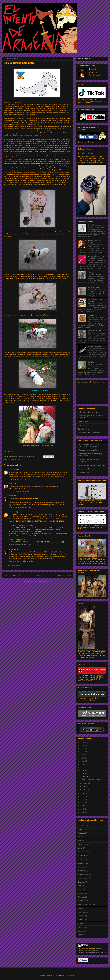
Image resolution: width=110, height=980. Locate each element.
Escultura (81, 893)
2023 (83, 749)
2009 (83, 809)
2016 (83, 770)
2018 (83, 764)
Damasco (82, 927)
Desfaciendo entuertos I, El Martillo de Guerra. (96, 257)
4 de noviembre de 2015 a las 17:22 (21, 561)
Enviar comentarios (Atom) (42, 581)
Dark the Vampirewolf (86, 429)
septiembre (87, 776)
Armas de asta (83, 878)
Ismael (11, 496)
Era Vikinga (82, 852)
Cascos (81, 908)
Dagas (80, 890)
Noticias (13, 460)
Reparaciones (83, 901)
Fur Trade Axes (84, 473)
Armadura (82, 912)
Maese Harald (83, 425)
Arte (80, 840)
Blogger (71, 975)
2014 (83, 793)
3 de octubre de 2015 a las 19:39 (20, 508)
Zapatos (81, 931)
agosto (85, 783)
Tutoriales (82, 856)
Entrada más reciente (12, 575)
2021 (83, 755)
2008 (83, 812)
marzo (85, 789)
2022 (83, 752)
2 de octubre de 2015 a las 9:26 (19, 491)
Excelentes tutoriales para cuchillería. (91, 465)
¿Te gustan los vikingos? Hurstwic (90, 450)
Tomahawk (91, 272)
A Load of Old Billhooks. (87, 469)
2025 (83, 742)
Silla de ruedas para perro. (92, 779)
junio (84, 786)
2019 (83, 761)
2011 (83, 803)
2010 (83, 806)
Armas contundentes (85, 905)
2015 (83, 774)
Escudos (81, 916)
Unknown (12, 469)
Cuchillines (92, 362)
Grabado (81, 863)
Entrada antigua (65, 575)
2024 (83, 745)
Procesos (81, 897)
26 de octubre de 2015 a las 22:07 (20, 545)
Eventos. (81, 882)
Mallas (80, 923)
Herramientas (83, 844)
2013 (83, 796)
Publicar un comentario (14, 565)
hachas (81, 859)
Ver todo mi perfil (95, 75)
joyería (81, 935)
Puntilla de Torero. (94, 288)
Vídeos (81, 837)
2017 (83, 767)
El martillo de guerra (95, 225)
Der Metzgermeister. (95, 346)
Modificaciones (83, 874)
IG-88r (11, 484)
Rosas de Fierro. (85, 153)
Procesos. (82, 829)
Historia (81, 867)
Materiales (82, 871)
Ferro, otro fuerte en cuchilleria (89, 433)
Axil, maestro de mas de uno (88, 412)
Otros (19, 460)
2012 (83, 800)
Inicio (39, 575)
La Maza (91, 315)
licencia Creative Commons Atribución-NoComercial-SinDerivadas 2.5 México (92, 951)
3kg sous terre (83, 421)
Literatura (82, 920)
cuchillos (81, 825)
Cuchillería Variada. (95, 331)
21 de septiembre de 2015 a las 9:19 (21, 479)
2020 (83, 758)
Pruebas (81, 886)
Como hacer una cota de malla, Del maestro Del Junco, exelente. (91, 445)
